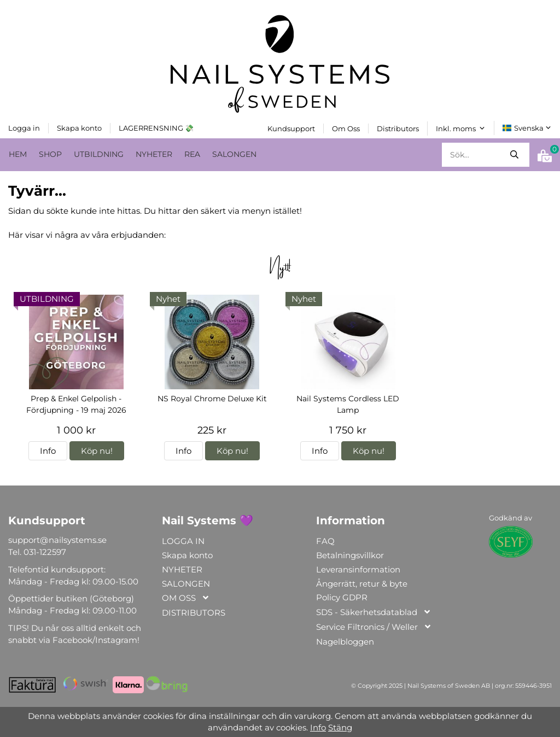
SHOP (50, 154)
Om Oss (346, 128)
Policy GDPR (342, 597)
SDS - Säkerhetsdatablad (374, 613)
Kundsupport (291, 128)
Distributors (398, 128)
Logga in (24, 127)
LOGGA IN (183, 541)
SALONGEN (234, 154)
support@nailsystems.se (57, 540)
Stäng (340, 727)
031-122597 (45, 552)
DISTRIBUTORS (194, 612)
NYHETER (154, 154)
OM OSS (186, 598)
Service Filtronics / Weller (374, 627)
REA (192, 154)
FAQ (325, 541)
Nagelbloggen (345, 641)
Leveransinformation (358, 569)
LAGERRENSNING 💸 (156, 127)
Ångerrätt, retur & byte (362, 583)
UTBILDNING (99, 154)
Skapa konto (79, 127)
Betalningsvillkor (350, 555)
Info (48, 451)
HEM (18, 154)
